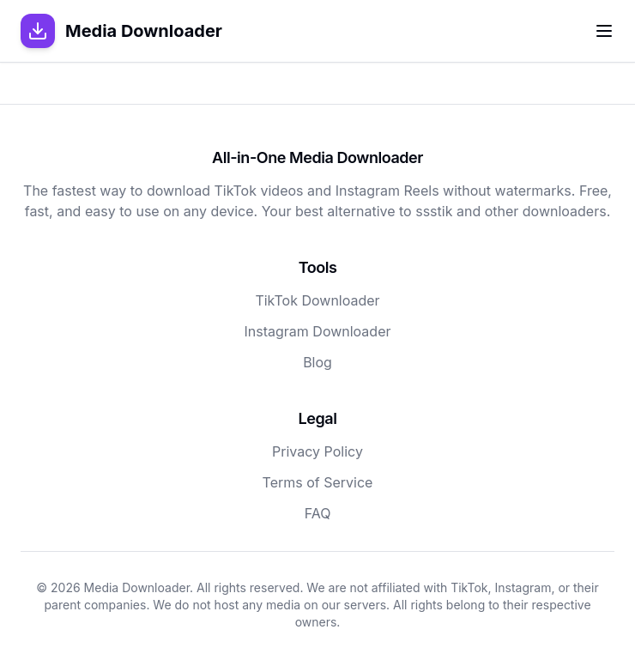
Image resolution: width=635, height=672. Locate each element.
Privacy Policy (317, 451)
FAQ (318, 513)
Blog (317, 362)
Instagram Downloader (318, 331)
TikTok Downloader (317, 300)
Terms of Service (318, 482)
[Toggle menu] (604, 31)
